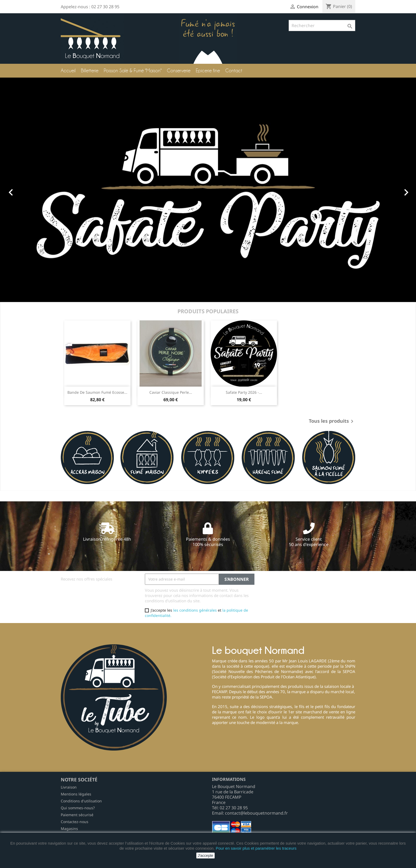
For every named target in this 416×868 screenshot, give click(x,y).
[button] (31, 190)
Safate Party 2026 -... (244, 392)
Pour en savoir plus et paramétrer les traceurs (256, 848)
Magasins (69, 829)
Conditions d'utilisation (81, 801)
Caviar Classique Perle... (171, 392)
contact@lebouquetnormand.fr (256, 813)
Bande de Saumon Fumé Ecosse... (97, 392)
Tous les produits (332, 421)
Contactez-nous (75, 822)
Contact (234, 71)
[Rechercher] (322, 26)
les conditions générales (195, 610)
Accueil (68, 71)
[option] (208, 190)
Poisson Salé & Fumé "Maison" (133, 71)
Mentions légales (76, 794)
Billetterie (90, 71)
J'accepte (205, 856)
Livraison (69, 787)
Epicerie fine (208, 71)
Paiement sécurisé (77, 815)
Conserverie (179, 71)
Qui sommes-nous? (78, 808)
